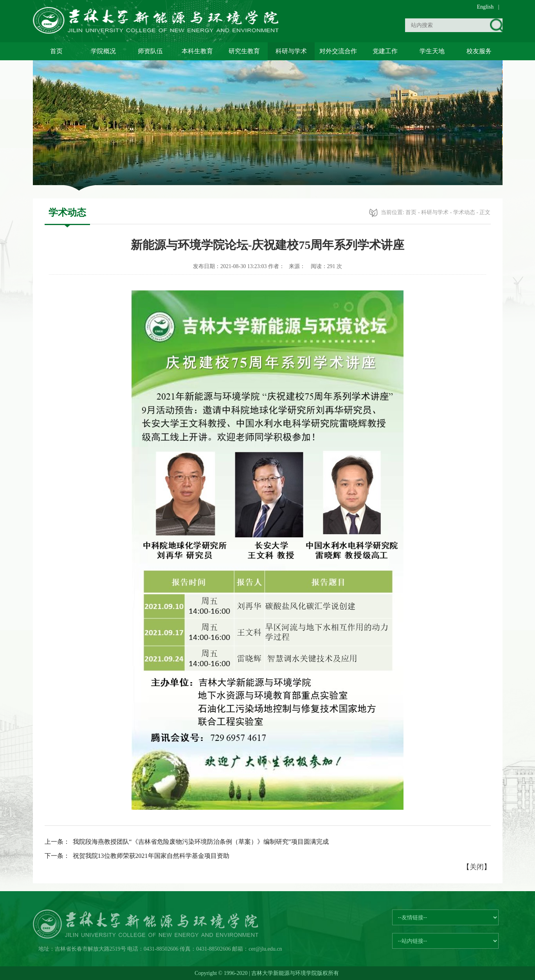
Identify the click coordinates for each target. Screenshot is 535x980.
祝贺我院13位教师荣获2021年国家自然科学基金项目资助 (151, 856)
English (485, 7)
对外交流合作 (338, 51)
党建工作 (385, 51)
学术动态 (464, 212)
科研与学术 (291, 51)
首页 (56, 51)
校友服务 (479, 51)
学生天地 (432, 51)
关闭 (477, 867)
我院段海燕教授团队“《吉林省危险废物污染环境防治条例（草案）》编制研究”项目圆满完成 (201, 842)
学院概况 (103, 51)
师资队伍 (150, 51)
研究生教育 (244, 51)
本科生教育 (197, 51)
